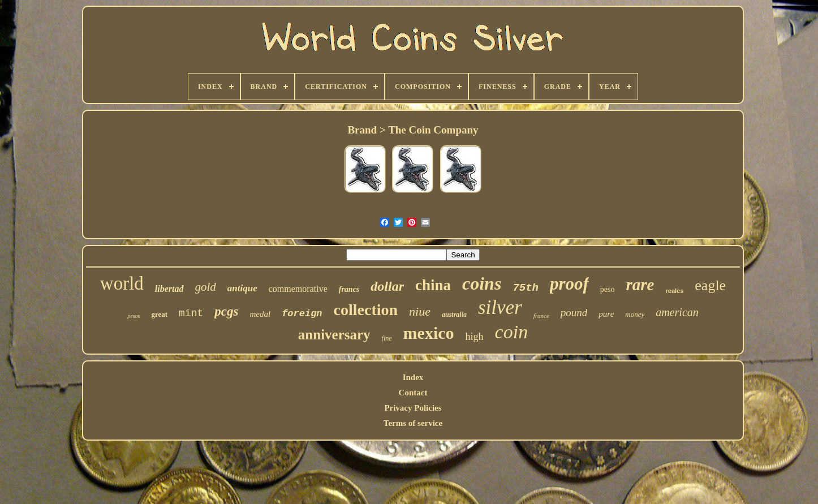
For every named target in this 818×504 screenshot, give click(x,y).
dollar (387, 286)
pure (606, 314)
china (433, 285)
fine (387, 338)
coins (482, 283)
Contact (413, 393)
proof (569, 284)
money (635, 314)
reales (674, 291)
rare (640, 285)
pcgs (226, 311)
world (122, 283)
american (677, 312)
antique (242, 288)
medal (260, 314)
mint (191, 313)
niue (420, 311)
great (159, 314)
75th (526, 288)
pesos (134, 316)
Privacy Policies (413, 408)
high (475, 337)
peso (608, 289)
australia (454, 315)
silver (500, 307)
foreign (302, 314)
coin (512, 332)
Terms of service (413, 423)
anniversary (334, 335)
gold (206, 287)
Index (413, 377)
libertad (169, 289)
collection (366, 310)
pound (574, 313)
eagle (710, 285)
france (541, 316)
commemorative (298, 289)
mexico (429, 333)
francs (349, 289)
